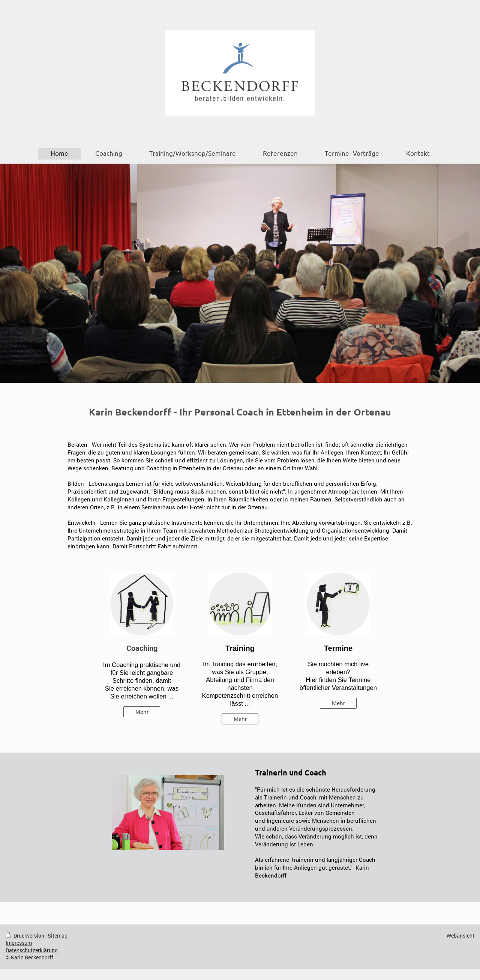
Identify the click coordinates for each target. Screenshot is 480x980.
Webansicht (460, 936)
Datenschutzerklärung (32, 950)
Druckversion (25, 936)
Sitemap (58, 936)
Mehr (142, 712)
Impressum (19, 943)
